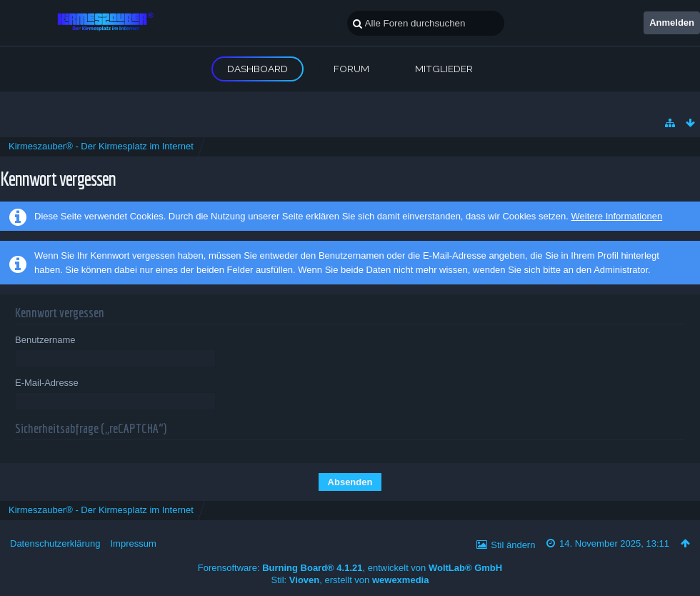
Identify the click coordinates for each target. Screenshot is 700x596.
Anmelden (672, 23)
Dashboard (257, 69)
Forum (351, 69)
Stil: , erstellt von (350, 580)
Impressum (133, 543)
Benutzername (45, 340)
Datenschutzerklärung (55, 543)
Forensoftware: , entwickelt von (350, 568)
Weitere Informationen (616, 216)
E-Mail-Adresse (47, 383)
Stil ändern (513, 545)
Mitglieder (444, 69)
